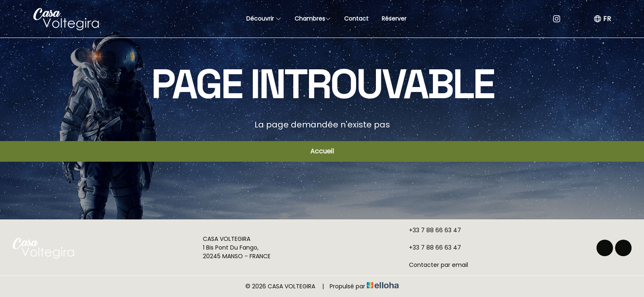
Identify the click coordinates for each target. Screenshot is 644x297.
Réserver (394, 19)
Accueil (322, 151)
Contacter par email (434, 265)
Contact (356, 19)
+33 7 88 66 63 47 (430, 230)
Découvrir (264, 19)
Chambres (313, 19)
